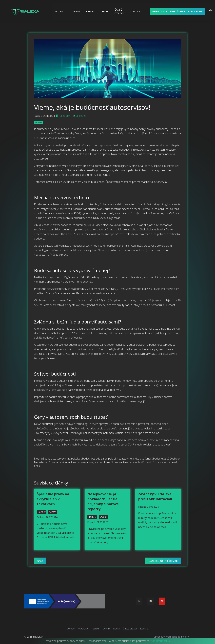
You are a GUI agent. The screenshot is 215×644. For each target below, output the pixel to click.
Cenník (91, 11)
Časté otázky (119, 11)
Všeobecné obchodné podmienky (172, 637)
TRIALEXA (38, 637)
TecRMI (75, 11)
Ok (169, 641)
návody (53, 512)
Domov (70, 629)
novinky (38, 122)
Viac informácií (159, 641)
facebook (63, 116)
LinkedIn (79, 116)
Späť (40, 561)
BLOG (105, 11)
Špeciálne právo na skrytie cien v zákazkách (53, 499)
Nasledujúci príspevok (163, 561)
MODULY (60, 11)
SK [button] (210, 10)
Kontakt (136, 11)
